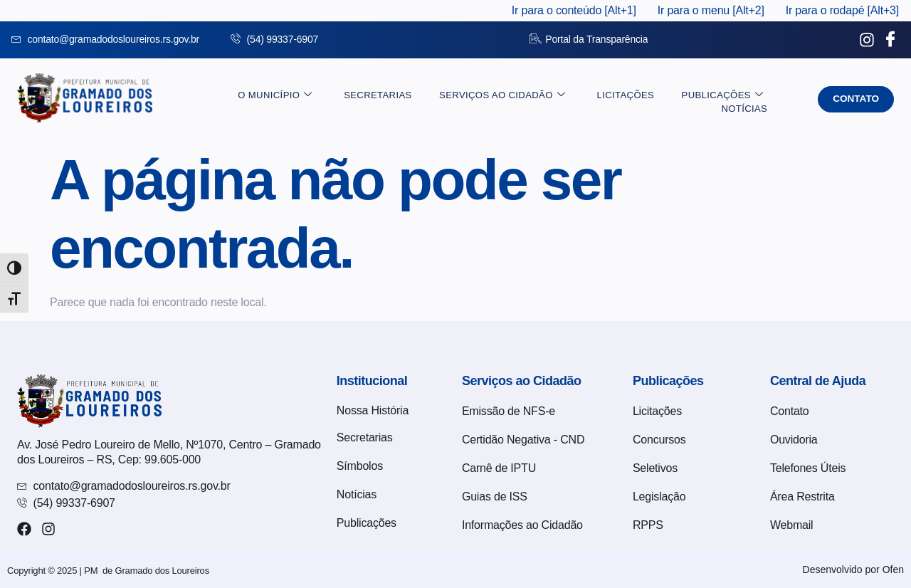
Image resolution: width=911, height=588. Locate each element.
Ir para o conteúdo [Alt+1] (574, 10)
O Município (238, 99)
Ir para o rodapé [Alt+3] (842, 10)
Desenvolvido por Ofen (853, 569)
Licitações (572, 99)
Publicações (661, 99)
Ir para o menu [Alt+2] (711, 10)
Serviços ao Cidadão (453, 99)
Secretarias (333, 99)
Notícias (749, 99)
